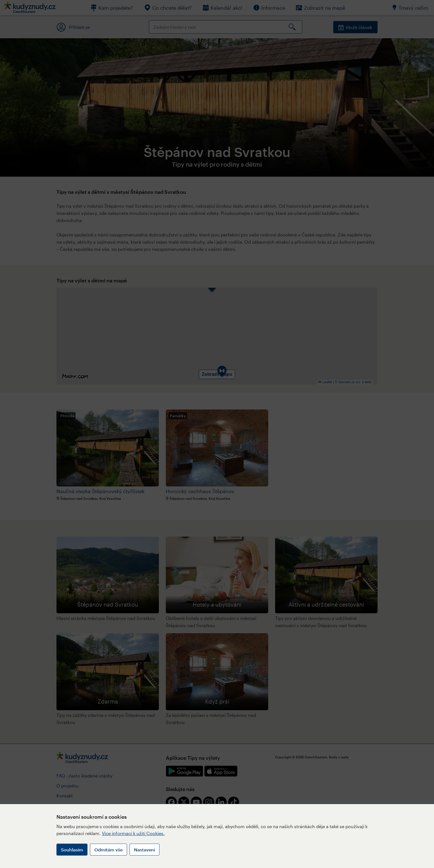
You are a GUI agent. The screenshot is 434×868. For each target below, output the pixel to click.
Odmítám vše (108, 850)
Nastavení (144, 850)
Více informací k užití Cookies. (133, 833)
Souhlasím (72, 850)
